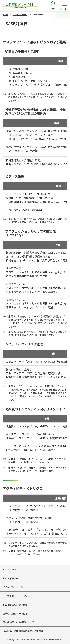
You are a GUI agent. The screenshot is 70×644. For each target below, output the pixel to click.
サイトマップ (10, 570)
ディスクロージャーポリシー (17, 596)
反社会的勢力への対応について (18, 622)
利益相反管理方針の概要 (15, 605)
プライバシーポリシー (14, 587)
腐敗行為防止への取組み (15, 613)
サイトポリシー (11, 578)
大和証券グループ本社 (20, 6)
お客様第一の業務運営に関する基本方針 (23, 631)
